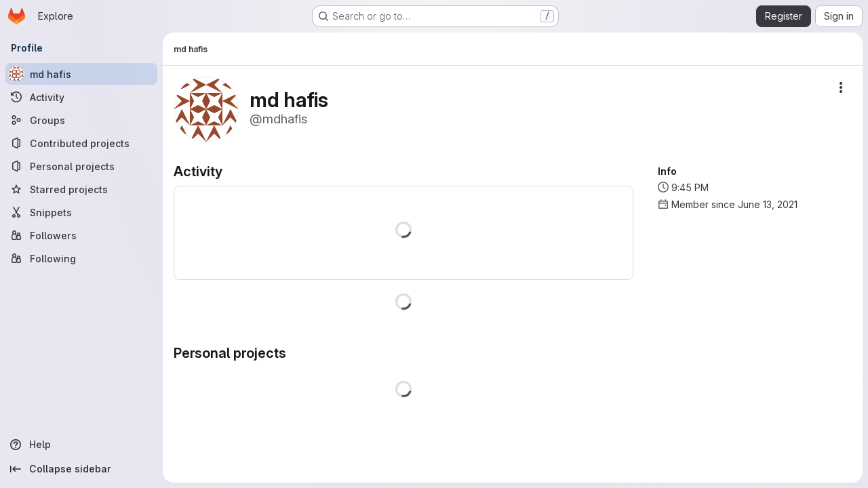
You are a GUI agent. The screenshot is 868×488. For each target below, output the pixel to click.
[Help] (81, 445)
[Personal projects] (81, 166)
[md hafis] (81, 74)
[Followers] (81, 235)
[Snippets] (81, 212)
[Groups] (81, 120)
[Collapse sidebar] (81, 469)
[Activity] (81, 97)
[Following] (81, 258)
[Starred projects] (81, 189)
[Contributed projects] (81, 143)
